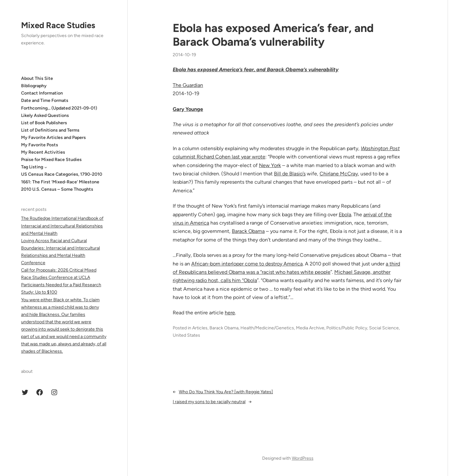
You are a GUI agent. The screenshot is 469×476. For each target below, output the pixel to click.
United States (186, 335)
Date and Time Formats (45, 100)
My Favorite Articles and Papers (53, 138)
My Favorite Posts (40, 145)
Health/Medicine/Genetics (267, 328)
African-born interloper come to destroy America (247, 264)
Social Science (384, 328)
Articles (200, 328)
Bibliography (34, 86)
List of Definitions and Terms (50, 130)
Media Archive (310, 328)
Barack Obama (248, 231)
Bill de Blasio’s (290, 174)
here (230, 313)
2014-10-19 (184, 55)
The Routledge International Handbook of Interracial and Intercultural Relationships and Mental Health (62, 226)
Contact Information (42, 93)
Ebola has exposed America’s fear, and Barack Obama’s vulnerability (273, 35)
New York (270, 165)
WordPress (303, 458)
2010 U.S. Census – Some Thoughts (57, 189)
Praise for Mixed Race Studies (51, 160)
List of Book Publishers (44, 123)
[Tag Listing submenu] (46, 167)
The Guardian (188, 85)
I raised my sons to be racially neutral (209, 402)
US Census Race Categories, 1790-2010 (62, 174)
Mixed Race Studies (58, 25)
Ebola (345, 215)
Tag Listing (32, 167)
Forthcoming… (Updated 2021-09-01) (59, 108)
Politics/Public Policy (347, 328)
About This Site (37, 78)
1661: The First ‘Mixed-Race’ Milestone (60, 182)
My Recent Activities (43, 152)
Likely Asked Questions (45, 115)
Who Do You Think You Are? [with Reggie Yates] (226, 392)
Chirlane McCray (339, 174)
